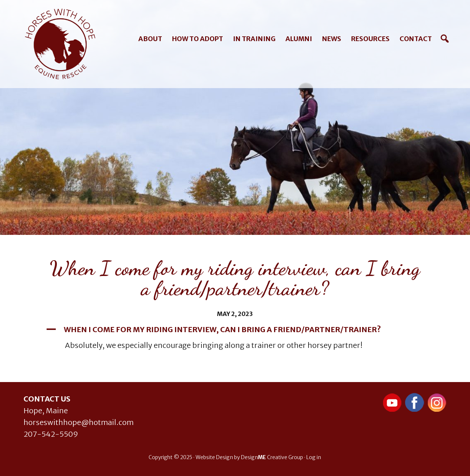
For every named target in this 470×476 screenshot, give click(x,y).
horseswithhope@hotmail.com (79, 422)
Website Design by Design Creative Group (249, 457)
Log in (314, 457)
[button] (235, 330)
